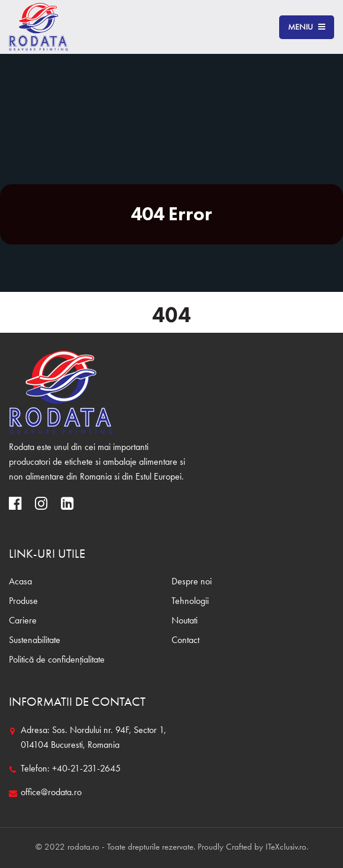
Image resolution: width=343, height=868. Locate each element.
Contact (185, 641)
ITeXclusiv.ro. (287, 848)
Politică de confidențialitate (57, 660)
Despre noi (192, 582)
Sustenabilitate (35, 641)
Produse (23, 602)
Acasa (20, 582)
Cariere (23, 621)
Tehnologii (190, 602)
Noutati (185, 621)
